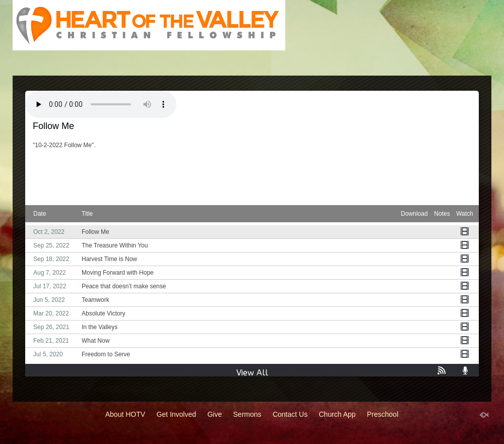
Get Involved (176, 414)
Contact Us (290, 414)
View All (252, 373)
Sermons (247, 414)
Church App (337, 414)
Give (214, 414)
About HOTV (125, 414)
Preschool (383, 414)
